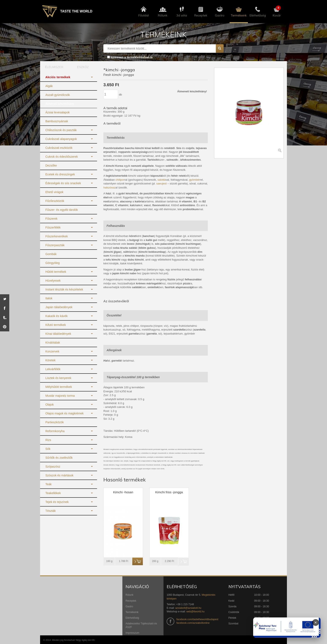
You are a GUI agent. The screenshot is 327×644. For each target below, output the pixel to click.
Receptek (131, 601)
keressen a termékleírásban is (132, 57)
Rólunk (129, 595)
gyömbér (194, 180)
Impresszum (132, 633)
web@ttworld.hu (195, 612)
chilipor (120, 180)
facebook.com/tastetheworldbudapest (197, 619)
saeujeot (161, 184)
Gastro (129, 606)
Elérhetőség (132, 618)
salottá (162, 180)
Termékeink (132, 612)
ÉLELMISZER (54, 67)
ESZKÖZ (83, 67)
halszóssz (109, 188)
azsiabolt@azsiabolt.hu (188, 608)
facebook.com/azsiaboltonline (193, 623)
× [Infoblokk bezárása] (316, 622)
